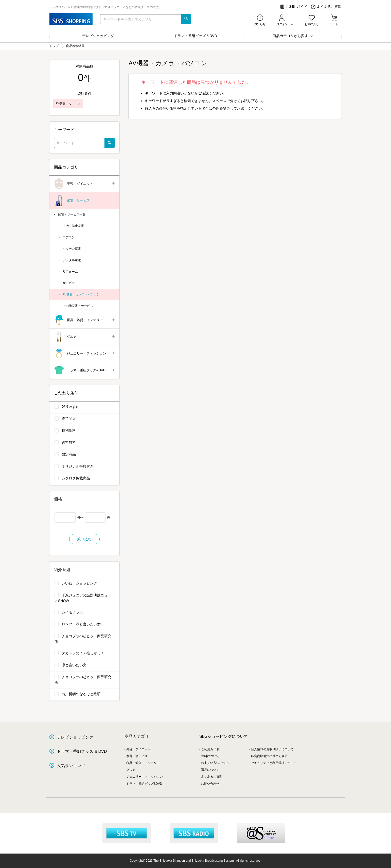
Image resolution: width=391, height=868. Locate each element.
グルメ (85, 337)
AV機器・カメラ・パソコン (81, 294)
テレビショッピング (98, 36)
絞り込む (84, 539)
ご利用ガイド (294, 7)
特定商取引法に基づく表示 (269, 756)
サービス (69, 283)
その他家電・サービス (78, 306)
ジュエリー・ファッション (85, 354)
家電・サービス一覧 (72, 214)
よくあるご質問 (326, 7)
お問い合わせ (210, 784)
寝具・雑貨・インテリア (85, 320)
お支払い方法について (216, 763)
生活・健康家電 (73, 226)
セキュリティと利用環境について (274, 763)
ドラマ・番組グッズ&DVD (85, 370)
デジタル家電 (72, 260)
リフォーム (70, 272)
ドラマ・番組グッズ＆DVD (195, 36)
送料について (210, 756)
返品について (210, 770)
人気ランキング (71, 766)
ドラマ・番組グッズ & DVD (82, 751)
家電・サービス (85, 201)
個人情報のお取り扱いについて (272, 749)
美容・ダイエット (85, 184)
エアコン (69, 237)
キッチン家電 (72, 249)
